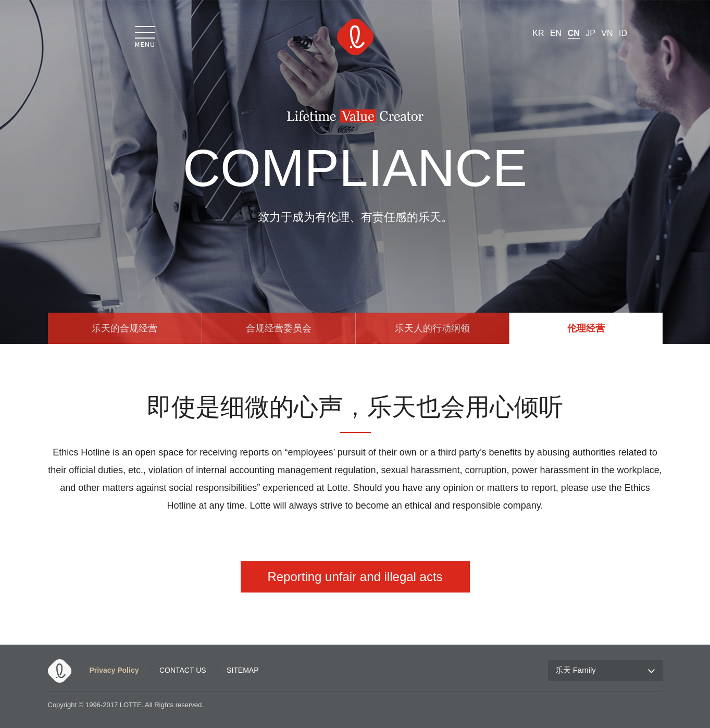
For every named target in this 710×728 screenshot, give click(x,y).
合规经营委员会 (279, 328)
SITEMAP (242, 670)
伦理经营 (586, 328)
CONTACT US (183, 670)
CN (574, 33)
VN (607, 33)
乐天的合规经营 (124, 328)
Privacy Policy (114, 670)
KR (538, 33)
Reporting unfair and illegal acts (355, 577)
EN (556, 33)
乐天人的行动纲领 (432, 328)
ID (623, 33)
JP (590, 33)
